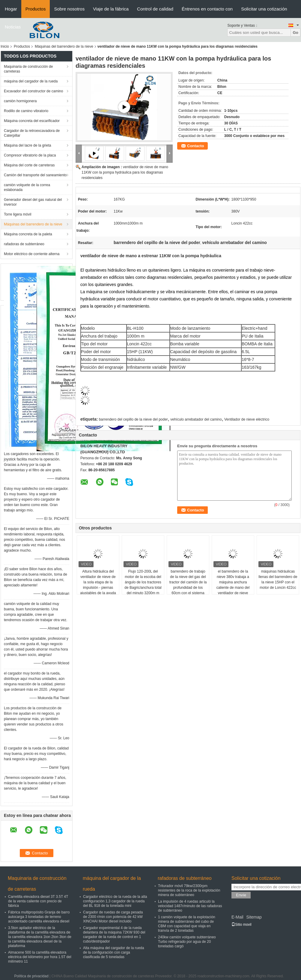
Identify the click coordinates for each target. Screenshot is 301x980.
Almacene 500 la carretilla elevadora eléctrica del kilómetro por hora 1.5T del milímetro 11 (40, 957)
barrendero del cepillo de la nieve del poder (133, 419)
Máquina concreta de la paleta (28, 234)
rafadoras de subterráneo (24, 244)
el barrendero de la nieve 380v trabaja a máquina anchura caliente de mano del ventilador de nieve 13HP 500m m (233, 585)
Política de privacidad (31, 976)
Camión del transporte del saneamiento (35, 175)
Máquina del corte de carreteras (29, 165)
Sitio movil (241, 925)
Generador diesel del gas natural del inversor (33, 202)
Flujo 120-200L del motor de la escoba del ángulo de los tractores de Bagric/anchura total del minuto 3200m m (143, 582)
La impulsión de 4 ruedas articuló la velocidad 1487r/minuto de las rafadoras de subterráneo (190, 906)
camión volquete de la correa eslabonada (27, 187)
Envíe (241, 895)
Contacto (195, 146)
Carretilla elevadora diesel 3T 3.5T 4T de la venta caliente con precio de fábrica (38, 901)
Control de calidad (155, 9)
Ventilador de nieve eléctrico (247, 419)
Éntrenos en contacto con (207, 9)
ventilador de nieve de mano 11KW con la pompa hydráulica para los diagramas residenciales (125, 172)
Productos (36, 9)
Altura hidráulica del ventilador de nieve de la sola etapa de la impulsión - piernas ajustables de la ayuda (98, 582)
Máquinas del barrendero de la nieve (64, 46)
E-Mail (237, 917)
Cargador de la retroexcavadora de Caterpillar (32, 133)
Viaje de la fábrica (111, 9)
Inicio (5, 46)
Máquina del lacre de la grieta (27, 145)
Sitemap (254, 917)
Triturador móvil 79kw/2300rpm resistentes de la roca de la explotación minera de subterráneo (189, 890)
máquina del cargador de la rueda (31, 81)
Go (295, 33)
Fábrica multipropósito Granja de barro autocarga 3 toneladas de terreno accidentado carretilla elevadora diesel (39, 917)
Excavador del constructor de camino (33, 91)
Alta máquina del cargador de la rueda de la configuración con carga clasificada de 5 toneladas (113, 952)
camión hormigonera (20, 101)
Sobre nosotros (69, 9)
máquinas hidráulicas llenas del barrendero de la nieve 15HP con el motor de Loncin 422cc (278, 579)
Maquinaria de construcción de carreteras (28, 69)
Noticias (13, 27)
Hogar (11, 9)
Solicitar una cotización (264, 9)
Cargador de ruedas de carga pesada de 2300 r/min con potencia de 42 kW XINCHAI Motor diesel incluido (113, 917)
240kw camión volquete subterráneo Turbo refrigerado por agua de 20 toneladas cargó (187, 942)
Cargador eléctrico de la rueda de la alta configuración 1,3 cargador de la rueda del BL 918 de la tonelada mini (115, 901)
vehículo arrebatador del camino (196, 419)
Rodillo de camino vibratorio (26, 111)
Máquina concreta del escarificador (32, 121)
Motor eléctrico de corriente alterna (32, 254)
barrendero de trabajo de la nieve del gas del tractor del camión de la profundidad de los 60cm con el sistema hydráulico (188, 585)
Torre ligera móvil (18, 214)
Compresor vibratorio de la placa (30, 155)
